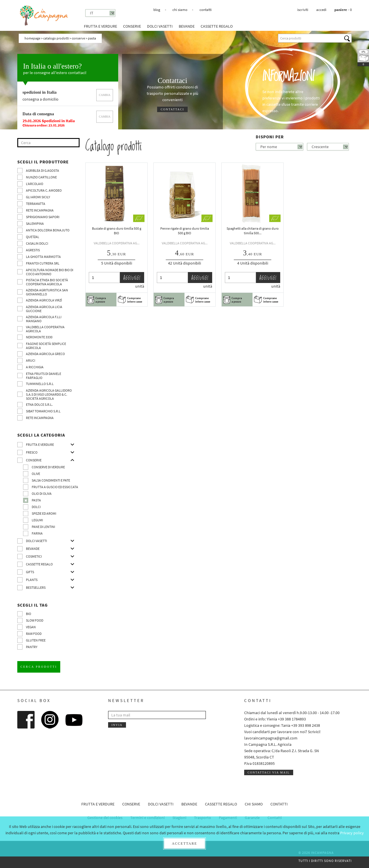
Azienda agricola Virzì (44, 300)
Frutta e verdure (100, 26)
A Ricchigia (35, 367)
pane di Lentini (43, 527)
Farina (37, 533)
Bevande (187, 26)
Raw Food (34, 634)
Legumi (37, 520)
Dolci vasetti (160, 26)
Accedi (321, 10)
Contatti (206, 10)
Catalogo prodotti (56, 38)
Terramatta (36, 204)
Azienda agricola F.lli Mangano (44, 319)
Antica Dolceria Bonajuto (48, 230)
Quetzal (33, 237)
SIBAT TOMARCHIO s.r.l (43, 411)
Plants (32, 580)
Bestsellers (36, 587)
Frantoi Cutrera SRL (43, 263)
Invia (117, 725)
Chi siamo (180, 10)
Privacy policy (352, 833)
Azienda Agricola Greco (45, 354)
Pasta (36, 500)
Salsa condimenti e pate (51, 480)
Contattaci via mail (269, 772)
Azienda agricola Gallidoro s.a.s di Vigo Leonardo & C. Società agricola (49, 394)
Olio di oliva (42, 494)
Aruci (31, 360)
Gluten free (36, 640)
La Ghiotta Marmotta (43, 257)
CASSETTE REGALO (217, 26)
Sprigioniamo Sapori (43, 217)
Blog (157, 10)
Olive (36, 474)
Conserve (132, 26)
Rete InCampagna (40, 210)
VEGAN (31, 627)
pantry (32, 647)
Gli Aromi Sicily (38, 197)
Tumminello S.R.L (40, 384)
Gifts (30, 572)
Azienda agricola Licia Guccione (44, 309)
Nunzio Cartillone (41, 177)
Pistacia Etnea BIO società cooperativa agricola (47, 282)
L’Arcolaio (35, 184)
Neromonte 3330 (39, 337)
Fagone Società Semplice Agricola (46, 346)
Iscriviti (303, 10)
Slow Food (35, 620)
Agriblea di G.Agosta (43, 170)
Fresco (32, 452)
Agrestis (33, 250)
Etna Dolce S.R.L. (39, 404)
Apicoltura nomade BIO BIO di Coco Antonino (50, 272)
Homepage (32, 38)
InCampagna (44, 16)
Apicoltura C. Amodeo (44, 190)
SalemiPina (35, 223)
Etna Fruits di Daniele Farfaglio (44, 376)
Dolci (36, 507)
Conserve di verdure (48, 467)
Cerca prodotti (39, 667)
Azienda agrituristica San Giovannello (47, 292)
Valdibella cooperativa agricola (45, 329)
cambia (105, 95)
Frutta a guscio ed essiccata (55, 487)
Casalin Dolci (37, 243)
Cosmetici (34, 556)
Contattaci (172, 109)
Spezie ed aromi (44, 513)
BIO (29, 614)
